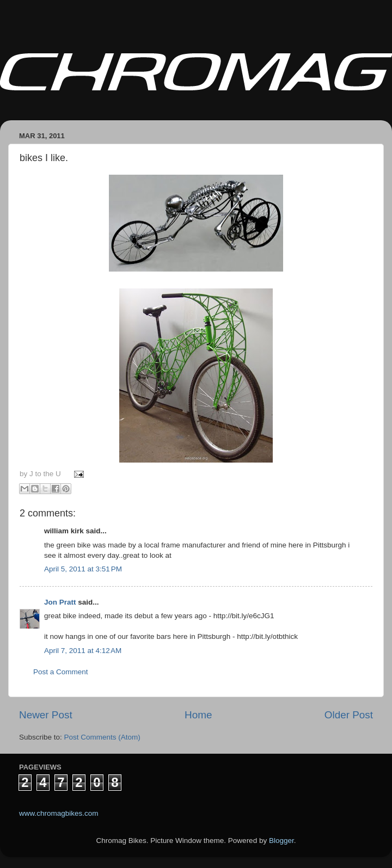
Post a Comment (61, 672)
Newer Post (46, 715)
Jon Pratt (60, 602)
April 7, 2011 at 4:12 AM (83, 651)
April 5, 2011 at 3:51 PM (83, 569)
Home (198, 715)
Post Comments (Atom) (102, 737)
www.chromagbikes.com (59, 813)
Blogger (281, 841)
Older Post (349, 715)
